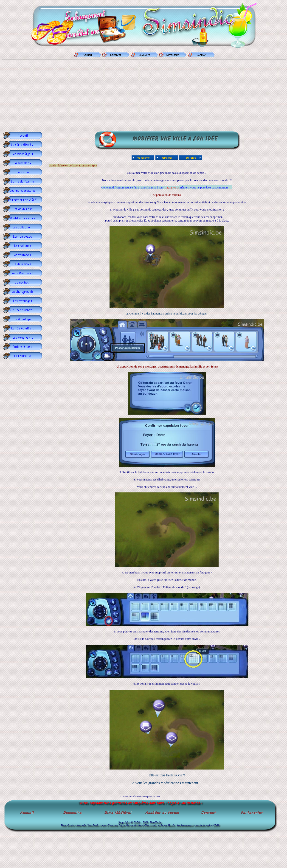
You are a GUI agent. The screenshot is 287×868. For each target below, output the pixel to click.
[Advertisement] (144, 96)
